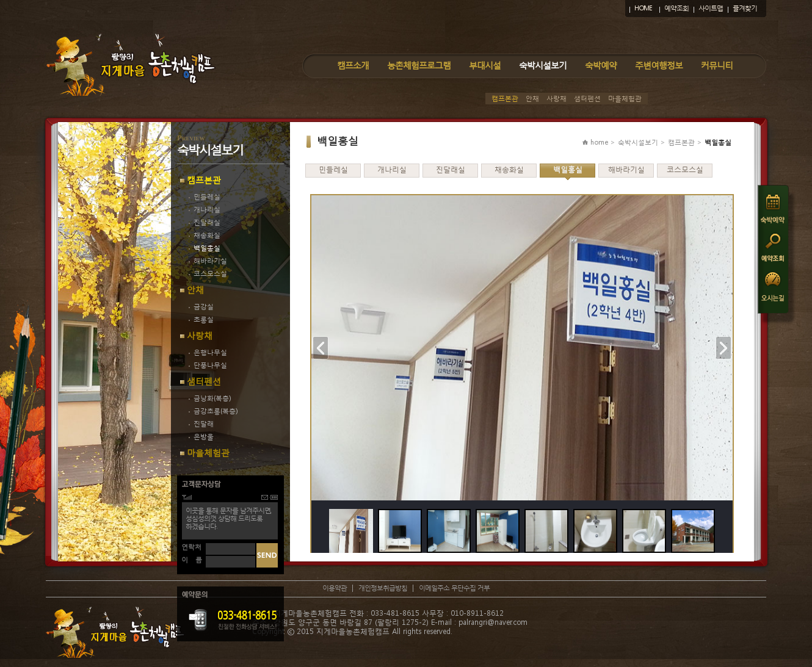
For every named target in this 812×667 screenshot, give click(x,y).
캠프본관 (505, 99)
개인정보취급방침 (383, 588)
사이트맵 (711, 8)
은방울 (201, 437)
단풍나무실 (208, 365)
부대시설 (485, 65)
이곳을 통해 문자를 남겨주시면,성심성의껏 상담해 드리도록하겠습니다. (228, 518)
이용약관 (335, 588)
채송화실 (205, 235)
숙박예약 (601, 65)
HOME (643, 8)
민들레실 (205, 197)
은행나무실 (208, 352)
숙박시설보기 (543, 65)
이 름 (192, 560)
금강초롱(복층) (213, 411)
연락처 (191, 547)
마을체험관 (625, 99)
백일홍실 (205, 248)
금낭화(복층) (210, 398)
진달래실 (205, 222)
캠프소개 (353, 65)
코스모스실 (208, 274)
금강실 (201, 307)
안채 (532, 99)
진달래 (201, 424)
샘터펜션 (587, 99)
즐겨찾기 (745, 8)
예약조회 (676, 8)
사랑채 (556, 99)
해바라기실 (208, 261)
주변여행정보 (659, 65)
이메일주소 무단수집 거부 (454, 588)
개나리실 (205, 210)
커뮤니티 (717, 65)
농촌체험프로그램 (419, 65)
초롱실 (201, 319)
